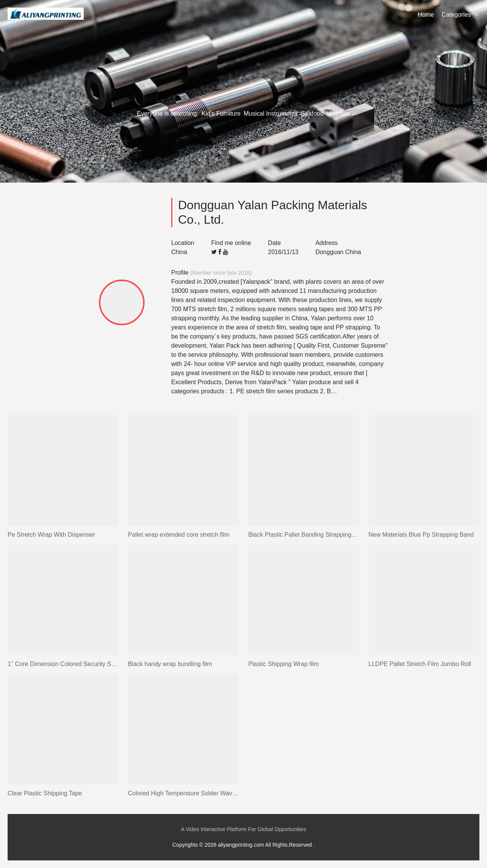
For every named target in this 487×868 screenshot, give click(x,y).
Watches (338, 114)
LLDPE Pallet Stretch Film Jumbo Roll (420, 664)
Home (426, 15)
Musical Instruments (271, 114)
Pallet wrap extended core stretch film (179, 535)
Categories (456, 15)
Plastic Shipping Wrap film (283, 664)
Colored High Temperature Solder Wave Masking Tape (183, 793)
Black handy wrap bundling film (170, 664)
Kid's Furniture (221, 114)
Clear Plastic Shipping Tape (45, 793)
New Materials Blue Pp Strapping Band (421, 535)
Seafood (312, 114)
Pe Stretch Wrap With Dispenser (51, 535)
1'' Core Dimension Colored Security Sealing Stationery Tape (63, 664)
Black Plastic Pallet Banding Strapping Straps (303, 535)
